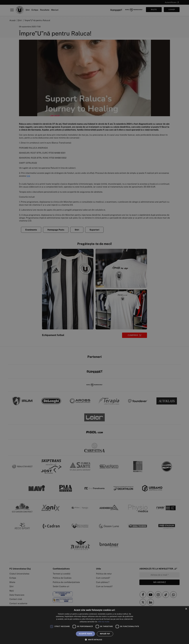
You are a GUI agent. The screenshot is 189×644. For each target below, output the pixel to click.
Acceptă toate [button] (85, 634)
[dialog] (94, 625)
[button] (94, 640)
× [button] (186, 609)
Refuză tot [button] (105, 634)
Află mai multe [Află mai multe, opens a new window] (104, 622)
